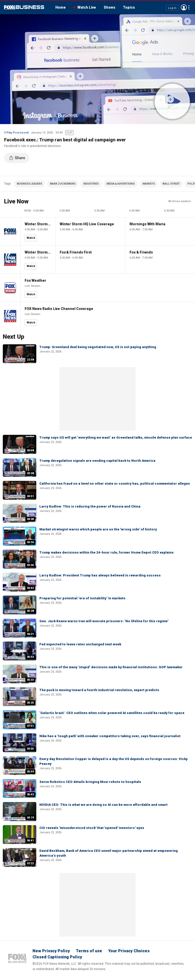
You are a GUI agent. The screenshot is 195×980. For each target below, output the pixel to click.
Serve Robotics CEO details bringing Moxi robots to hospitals (90, 782)
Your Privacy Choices (129, 951)
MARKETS (149, 184)
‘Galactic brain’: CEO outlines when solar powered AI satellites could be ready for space (112, 713)
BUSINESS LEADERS (29, 184)
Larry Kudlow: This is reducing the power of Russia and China (90, 506)
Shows (109, 7)
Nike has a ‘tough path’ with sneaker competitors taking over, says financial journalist (110, 736)
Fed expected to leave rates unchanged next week (80, 644)
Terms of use (89, 951)
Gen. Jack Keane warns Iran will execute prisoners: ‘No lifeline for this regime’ (104, 621)
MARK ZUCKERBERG (63, 184)
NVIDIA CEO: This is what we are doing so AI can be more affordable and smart (103, 805)
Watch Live (87, 7)
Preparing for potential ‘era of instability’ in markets (82, 598)
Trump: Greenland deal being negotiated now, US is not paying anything (98, 347)
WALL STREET (171, 184)
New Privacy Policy (51, 951)
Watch (31, 238)
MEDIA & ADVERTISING (121, 184)
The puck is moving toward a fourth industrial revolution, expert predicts (99, 690)
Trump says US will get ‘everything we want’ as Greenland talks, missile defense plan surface (116, 437)
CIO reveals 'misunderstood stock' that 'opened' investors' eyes (92, 828)
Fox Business (24, 7)
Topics (129, 7)
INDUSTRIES (91, 184)
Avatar (184, 7)
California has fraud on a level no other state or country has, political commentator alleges (115, 484)
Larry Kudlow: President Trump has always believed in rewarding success (100, 575)
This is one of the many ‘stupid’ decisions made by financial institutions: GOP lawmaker (111, 667)
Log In (172, 8)
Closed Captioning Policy (57, 957)
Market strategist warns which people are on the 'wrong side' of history (98, 529)
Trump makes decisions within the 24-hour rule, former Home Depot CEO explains (107, 552)
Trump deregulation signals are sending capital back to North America (97, 461)
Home (61, 7)
